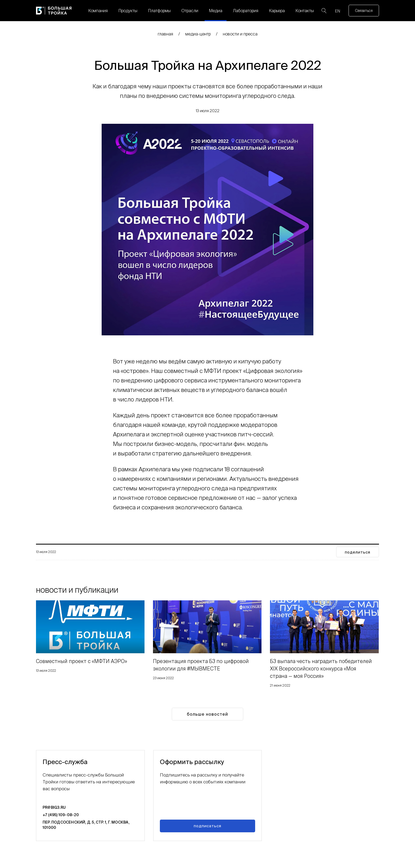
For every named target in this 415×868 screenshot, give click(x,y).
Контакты (305, 11)
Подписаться (207, 826)
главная (165, 34)
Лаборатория (246, 11)
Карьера (277, 11)
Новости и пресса (240, 34)
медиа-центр (198, 34)
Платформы (159, 11)
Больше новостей (207, 714)
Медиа (216, 11)
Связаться (364, 11)
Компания (98, 11)
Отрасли (190, 11)
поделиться (358, 552)
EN (338, 11)
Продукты (128, 11)
